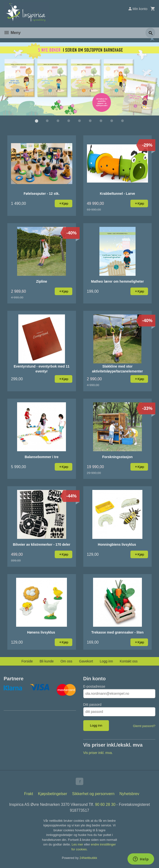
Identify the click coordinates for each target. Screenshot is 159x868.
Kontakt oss (129, 661)
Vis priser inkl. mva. (98, 752)
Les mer (78, 845)
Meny (12, 33)
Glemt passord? (144, 726)
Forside (27, 661)
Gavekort (86, 661)
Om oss (66, 661)
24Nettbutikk (88, 858)
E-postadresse (94, 686)
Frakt (29, 794)
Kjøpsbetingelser (53, 794)
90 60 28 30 (106, 805)
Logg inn (106, 661)
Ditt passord (92, 704)
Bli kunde (47, 661)
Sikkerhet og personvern (93, 794)
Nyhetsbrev (129, 794)
